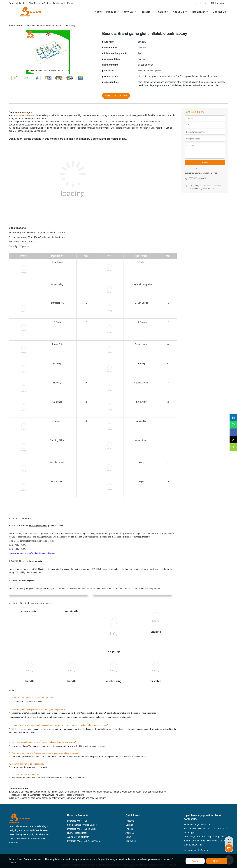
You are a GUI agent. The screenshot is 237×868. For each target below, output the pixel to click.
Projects (145, 12)
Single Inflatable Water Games (82, 825)
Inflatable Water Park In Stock (82, 829)
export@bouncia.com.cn (202, 825)
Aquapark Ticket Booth (78, 837)
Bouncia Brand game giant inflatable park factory (52, 26)
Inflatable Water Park (26, 115)
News (128, 837)
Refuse (217, 861)
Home (98, 12)
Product (111, 12)
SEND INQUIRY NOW (116, 96)
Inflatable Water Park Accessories (83, 841)
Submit (205, 163)
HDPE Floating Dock (77, 833)
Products (21, 26)
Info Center (198, 12)
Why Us (128, 12)
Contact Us (219, 12)
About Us (178, 12)
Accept (195, 861)
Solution (163, 12)
